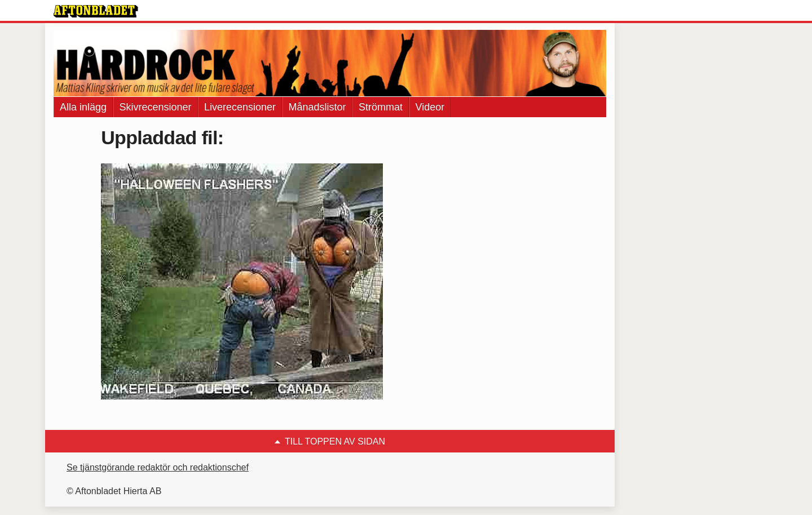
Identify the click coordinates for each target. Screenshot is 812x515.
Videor (430, 107)
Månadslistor (317, 107)
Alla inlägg (83, 107)
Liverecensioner (240, 107)
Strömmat (381, 107)
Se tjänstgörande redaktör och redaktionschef (158, 467)
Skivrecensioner (156, 107)
